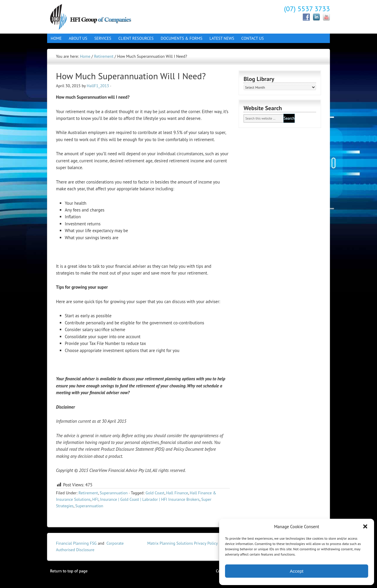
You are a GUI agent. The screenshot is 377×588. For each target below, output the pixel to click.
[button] (365, 526)
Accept (297, 571)
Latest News (222, 38)
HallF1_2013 (98, 86)
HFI (95, 499)
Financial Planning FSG (76, 543)
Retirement (88, 493)
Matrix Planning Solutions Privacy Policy (182, 543)
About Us (76, 38)
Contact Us (251, 38)
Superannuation (114, 493)
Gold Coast (155, 493)
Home (56, 38)
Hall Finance (99, 16)
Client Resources (134, 38)
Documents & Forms (180, 38)
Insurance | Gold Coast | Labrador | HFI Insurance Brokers (150, 499)
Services (101, 38)
